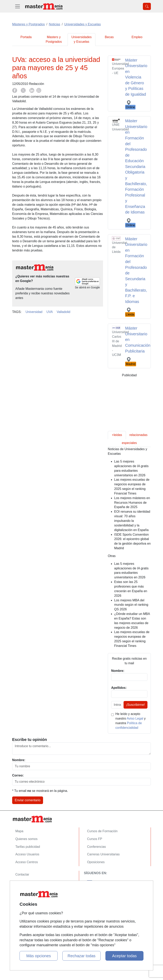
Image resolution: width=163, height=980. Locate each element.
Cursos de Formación (102, 831)
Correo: (18, 775)
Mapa (19, 831)
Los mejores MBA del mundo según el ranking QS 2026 (131, 605)
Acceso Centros (27, 862)
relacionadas (138, 435)
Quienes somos (26, 839)
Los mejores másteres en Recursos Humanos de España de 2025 (132, 503)
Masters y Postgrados (54, 39)
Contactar (22, 874)
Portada (26, 37)
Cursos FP (95, 839)
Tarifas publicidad (28, 847)
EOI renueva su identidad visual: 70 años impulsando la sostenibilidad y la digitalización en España (132, 521)
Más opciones (39, 956)
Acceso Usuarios (27, 854)
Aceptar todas (124, 956)
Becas (109, 37)
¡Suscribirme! (136, 705)
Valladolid (63, 312)
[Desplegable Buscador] (147, 6)
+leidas (117, 435)
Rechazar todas (81, 956)
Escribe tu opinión (29, 740)
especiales (129, 443)
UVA (50, 312)
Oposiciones (96, 862)
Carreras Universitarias (103, 854)
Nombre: (19, 760)
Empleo (137, 37)
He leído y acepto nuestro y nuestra (131, 721)
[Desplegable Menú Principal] (18, 6)
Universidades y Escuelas (81, 39)
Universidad (34, 312)
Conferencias (96, 847)
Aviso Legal (135, 718)
